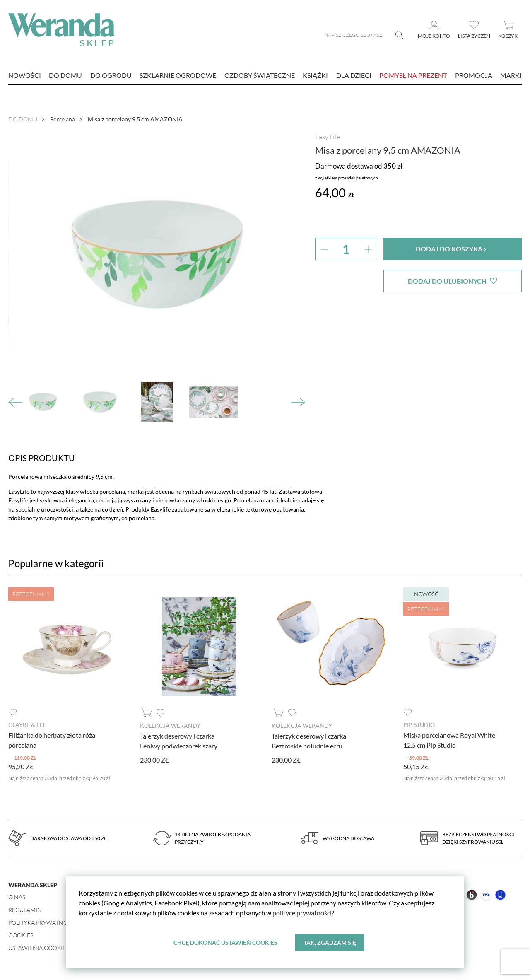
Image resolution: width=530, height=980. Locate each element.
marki (511, 75)
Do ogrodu (111, 75)
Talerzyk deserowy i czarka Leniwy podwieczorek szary (179, 741)
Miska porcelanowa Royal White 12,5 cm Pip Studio (449, 740)
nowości (25, 75)
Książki (315, 75)
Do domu (65, 75)
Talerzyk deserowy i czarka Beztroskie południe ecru (309, 741)
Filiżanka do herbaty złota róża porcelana (52, 740)
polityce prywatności (302, 913)
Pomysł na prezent (413, 75)
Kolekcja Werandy (170, 725)
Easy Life (328, 137)
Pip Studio (419, 725)
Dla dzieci (354, 75)
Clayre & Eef (27, 725)
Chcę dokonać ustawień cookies (225, 943)
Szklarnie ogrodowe (178, 75)
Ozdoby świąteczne (260, 75)
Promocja (474, 75)
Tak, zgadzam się (330, 943)
